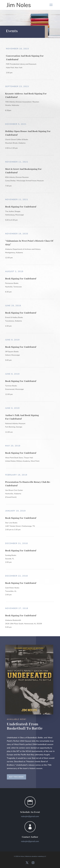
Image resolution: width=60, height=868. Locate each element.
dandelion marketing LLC (39, 856)
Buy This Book (20, 777)
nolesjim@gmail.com (30, 816)
